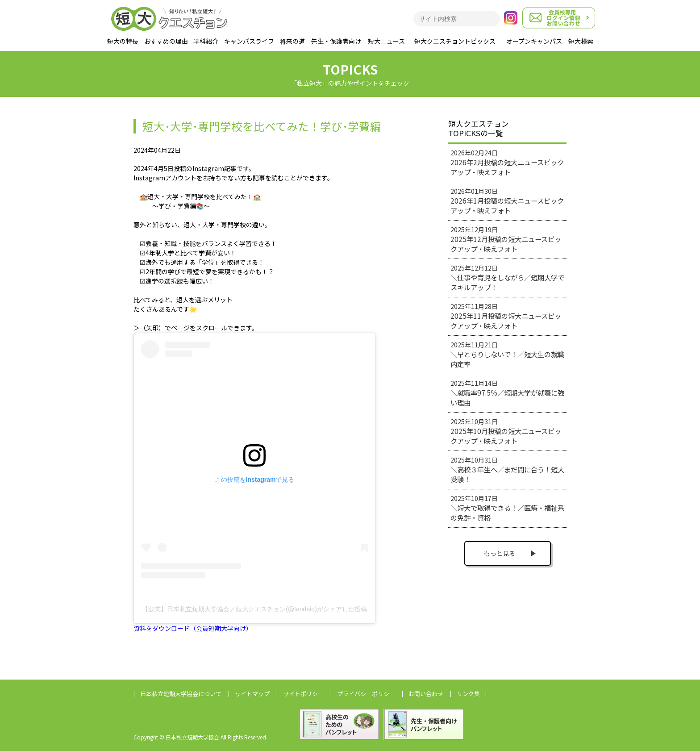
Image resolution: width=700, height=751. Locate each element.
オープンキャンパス (534, 41)
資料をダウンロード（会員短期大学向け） (193, 628)
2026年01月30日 (507, 201)
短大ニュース (386, 41)
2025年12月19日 (506, 239)
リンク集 (468, 694)
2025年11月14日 (507, 393)
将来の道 (292, 41)
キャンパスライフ (249, 41)
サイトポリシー (303, 694)
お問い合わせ (426, 694)
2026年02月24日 (507, 163)
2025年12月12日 (507, 278)
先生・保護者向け (336, 41)
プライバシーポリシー (366, 694)
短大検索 (581, 41)
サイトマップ (252, 694)
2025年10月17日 (507, 508)
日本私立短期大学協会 (181, 694)
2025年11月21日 (507, 355)
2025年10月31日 (506, 431)
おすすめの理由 (166, 41)
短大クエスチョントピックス (455, 41)
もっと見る (500, 553)
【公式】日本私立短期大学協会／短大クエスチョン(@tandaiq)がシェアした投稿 (254, 609)
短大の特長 (123, 41)
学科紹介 (206, 41)
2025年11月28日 (506, 316)
